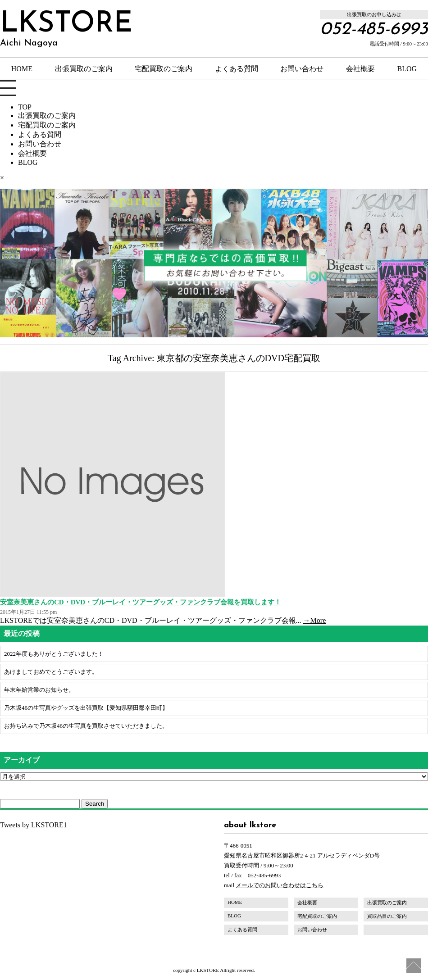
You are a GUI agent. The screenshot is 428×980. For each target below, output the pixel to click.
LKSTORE (66, 29)
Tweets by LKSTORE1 (34, 825)
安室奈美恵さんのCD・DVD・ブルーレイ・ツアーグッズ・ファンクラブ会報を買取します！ (141, 602)
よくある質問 (237, 69)
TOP (25, 107)
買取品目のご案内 (387, 916)
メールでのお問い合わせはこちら (280, 885)
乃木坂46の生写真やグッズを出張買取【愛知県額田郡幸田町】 (86, 708)
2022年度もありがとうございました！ (54, 654)
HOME (22, 69)
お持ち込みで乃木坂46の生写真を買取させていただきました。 (86, 726)
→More (315, 620)
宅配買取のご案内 (164, 69)
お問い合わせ (302, 69)
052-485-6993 (374, 30)
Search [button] (95, 804)
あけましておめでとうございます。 (51, 672)
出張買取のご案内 (84, 69)
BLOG (407, 69)
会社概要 (360, 69)
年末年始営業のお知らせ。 (39, 690)
